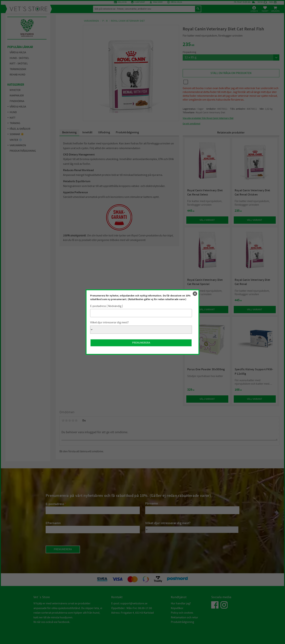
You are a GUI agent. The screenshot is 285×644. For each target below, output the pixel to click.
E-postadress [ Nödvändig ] (107, 306)
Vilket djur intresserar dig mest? (109, 322)
